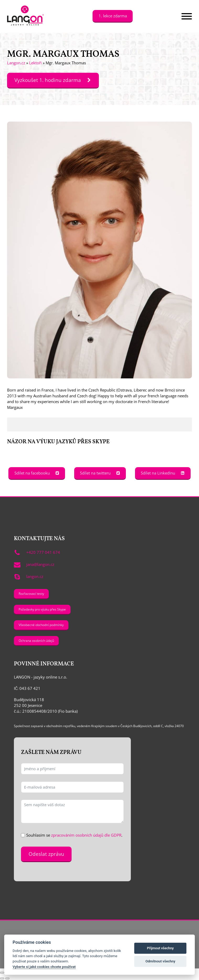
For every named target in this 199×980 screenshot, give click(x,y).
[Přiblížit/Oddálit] (2, 973)
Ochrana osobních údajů (36, 640)
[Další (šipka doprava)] (7, 978)
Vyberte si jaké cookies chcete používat (44, 967)
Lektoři (35, 63)
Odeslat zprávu (46, 854)
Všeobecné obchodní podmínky (41, 625)
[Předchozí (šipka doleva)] (2, 978)
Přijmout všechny (160, 948)
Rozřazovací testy (31, 593)
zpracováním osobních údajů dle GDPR (86, 835)
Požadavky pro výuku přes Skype (42, 609)
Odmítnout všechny (160, 961)
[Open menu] (187, 16)
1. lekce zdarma (113, 16)
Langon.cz (16, 63)
